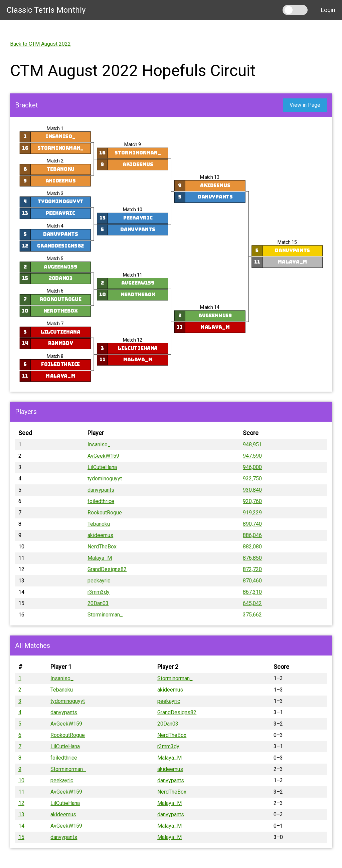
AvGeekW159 (60, 267)
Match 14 (210, 307)
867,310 (252, 592)
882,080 (252, 547)
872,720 (252, 569)
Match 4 (55, 226)
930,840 (252, 490)
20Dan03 (60, 278)
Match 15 (287, 242)
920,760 (252, 501)
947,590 (252, 456)
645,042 (252, 603)
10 (21, 780)
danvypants (60, 234)
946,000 (252, 467)
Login (328, 10)
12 (21, 803)
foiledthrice (60, 364)
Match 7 (55, 323)
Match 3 (55, 193)
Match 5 (55, 258)
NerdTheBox (60, 311)
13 (21, 814)
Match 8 (55, 356)
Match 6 (55, 291)
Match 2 (55, 161)
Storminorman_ (60, 148)
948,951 (252, 445)
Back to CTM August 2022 (40, 44)
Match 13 (210, 177)
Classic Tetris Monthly (46, 10)
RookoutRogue (60, 299)
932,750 (252, 479)
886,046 (252, 535)
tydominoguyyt (60, 202)
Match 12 (132, 340)
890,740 (252, 524)
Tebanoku (60, 169)
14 (21, 826)
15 (21, 837)
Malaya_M (60, 376)
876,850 (252, 558)
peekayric (60, 213)
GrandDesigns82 (60, 246)
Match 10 (132, 210)
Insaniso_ (60, 137)
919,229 (252, 513)
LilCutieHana (60, 332)
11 (21, 792)
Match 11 (132, 275)
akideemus (60, 181)
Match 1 (55, 128)
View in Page (305, 105)
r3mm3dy (60, 343)
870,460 (252, 581)
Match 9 (132, 145)
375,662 (252, 615)
